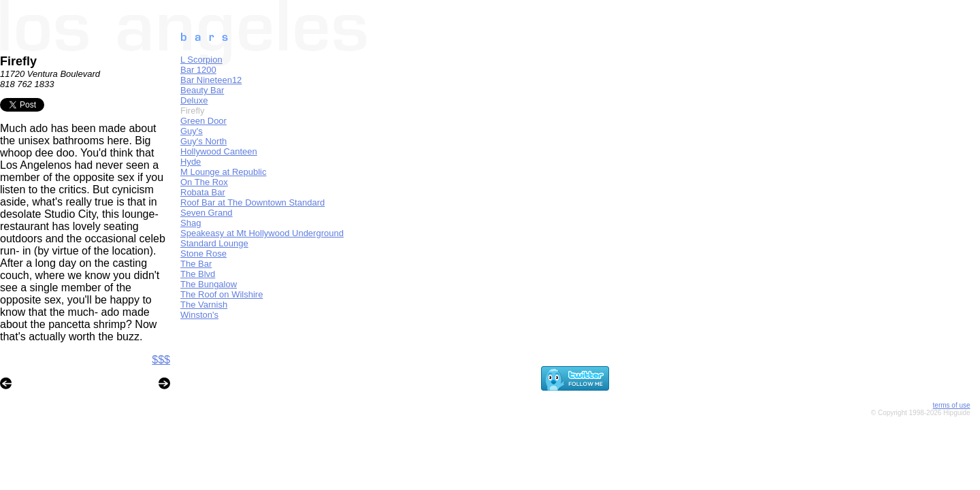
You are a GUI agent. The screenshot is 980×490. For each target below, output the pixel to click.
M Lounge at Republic (223, 172)
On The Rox (204, 182)
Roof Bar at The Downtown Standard (252, 202)
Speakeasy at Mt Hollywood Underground (262, 233)
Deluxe (194, 100)
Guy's (192, 131)
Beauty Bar (202, 90)
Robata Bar (203, 192)
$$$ (161, 360)
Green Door (203, 121)
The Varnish (204, 305)
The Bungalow (209, 284)
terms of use (952, 405)
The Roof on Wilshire (222, 294)
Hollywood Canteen (219, 151)
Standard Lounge (214, 243)
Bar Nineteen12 (211, 80)
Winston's (199, 315)
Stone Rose (203, 254)
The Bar (196, 264)
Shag (191, 223)
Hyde (191, 162)
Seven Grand (207, 213)
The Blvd (198, 274)
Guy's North (203, 141)
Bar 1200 (198, 70)
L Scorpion (201, 60)
